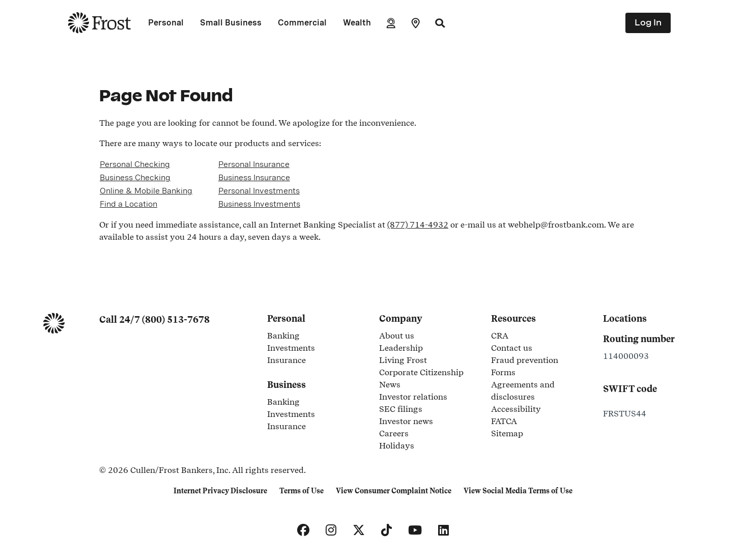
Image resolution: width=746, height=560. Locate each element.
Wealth (357, 23)
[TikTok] (386, 530)
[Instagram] (331, 530)
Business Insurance (254, 177)
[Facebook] (303, 530)
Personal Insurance (254, 164)
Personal (166, 23)
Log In (648, 23)
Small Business (231, 23)
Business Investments (259, 204)
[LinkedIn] (443, 530)
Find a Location (128, 204)
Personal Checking (135, 164)
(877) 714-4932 (418, 225)
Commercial (302, 23)
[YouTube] (415, 530)
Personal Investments (259, 191)
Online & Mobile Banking (146, 191)
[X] (359, 530)
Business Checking (135, 177)
